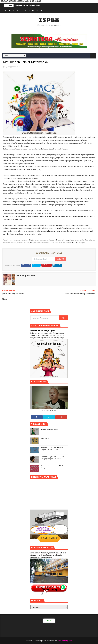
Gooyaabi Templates (64, 641)
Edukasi (21, 67)
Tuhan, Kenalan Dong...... (51, 429)
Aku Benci (45, 438)
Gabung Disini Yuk (49, 411)
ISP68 (49, 20)
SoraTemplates (40, 641)
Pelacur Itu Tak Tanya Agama (28, 6)
